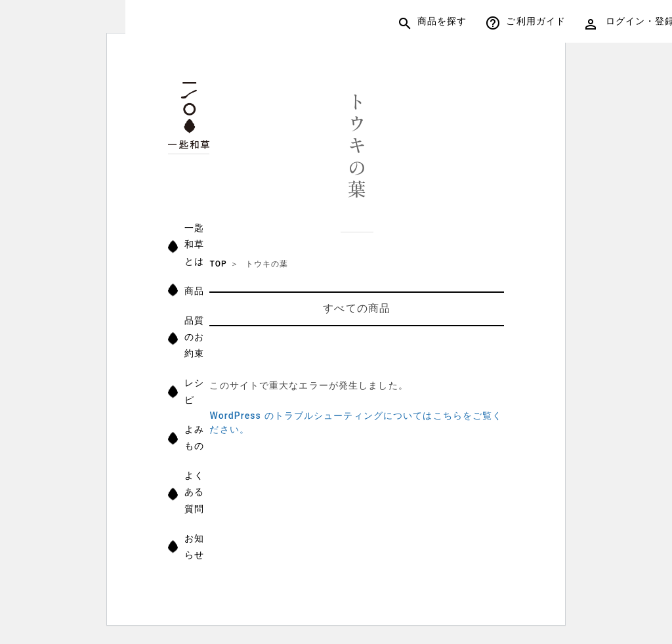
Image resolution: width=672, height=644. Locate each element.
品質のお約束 (195, 337)
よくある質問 (195, 492)
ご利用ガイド (526, 23)
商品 (195, 291)
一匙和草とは (195, 244)
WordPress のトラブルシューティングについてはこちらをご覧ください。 (356, 422)
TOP (218, 264)
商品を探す (433, 23)
